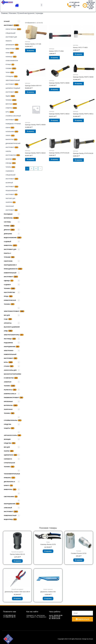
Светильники (9, 497)
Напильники (10, 132)
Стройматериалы (11, 420)
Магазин (13, 13)
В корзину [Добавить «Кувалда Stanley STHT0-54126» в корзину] (57, 163)
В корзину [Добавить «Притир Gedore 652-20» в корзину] (17, 561)
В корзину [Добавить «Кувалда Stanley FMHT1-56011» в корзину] (81, 123)
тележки (9, 100)
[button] (42, 5)
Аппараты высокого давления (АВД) (12, 327)
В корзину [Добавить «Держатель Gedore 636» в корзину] (48, 600)
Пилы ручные (10, 49)
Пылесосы (8, 390)
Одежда (7, 281)
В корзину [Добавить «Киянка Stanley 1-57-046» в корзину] (33, 51)
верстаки (9, 104)
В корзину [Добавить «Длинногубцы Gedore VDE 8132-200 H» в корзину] (17, 602)
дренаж (7, 230)
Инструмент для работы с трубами (10, 253)
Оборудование (10, 504)
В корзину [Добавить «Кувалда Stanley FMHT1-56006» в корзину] (57, 91)
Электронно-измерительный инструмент (10, 354)
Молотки (9, 159)
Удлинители (8, 455)
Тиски (8, 72)
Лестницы (8, 339)
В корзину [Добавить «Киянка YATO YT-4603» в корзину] (81, 55)
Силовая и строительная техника (9, 463)
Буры (6, 362)
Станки (7, 366)
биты (7, 112)
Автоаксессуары (10, 435)
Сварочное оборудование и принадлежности (11, 265)
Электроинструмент (12, 311)
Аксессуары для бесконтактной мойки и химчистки (12, 374)
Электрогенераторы (12, 335)
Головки (8, 68)
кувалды (9, 163)
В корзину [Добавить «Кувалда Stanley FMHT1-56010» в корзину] (57, 123)
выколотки (9, 140)
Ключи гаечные (11, 29)
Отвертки (9, 108)
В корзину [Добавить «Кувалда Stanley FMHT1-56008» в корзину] (81, 85)
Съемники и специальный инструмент (10, 175)
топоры (8, 167)
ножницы (9, 57)
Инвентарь (8, 489)
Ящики (8, 96)
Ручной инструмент (26, 13)
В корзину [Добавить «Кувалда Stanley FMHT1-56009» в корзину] (33, 134)
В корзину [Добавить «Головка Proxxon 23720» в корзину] (79, 561)
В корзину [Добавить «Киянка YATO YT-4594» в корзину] (57, 58)
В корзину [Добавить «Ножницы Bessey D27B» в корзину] (48, 552)
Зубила (8, 136)
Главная (4, 13)
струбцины (10, 76)
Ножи (8, 53)
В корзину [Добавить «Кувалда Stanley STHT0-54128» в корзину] (81, 163)
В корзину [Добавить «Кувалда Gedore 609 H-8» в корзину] (33, 94)
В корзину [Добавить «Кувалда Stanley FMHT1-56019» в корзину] (33, 163)
